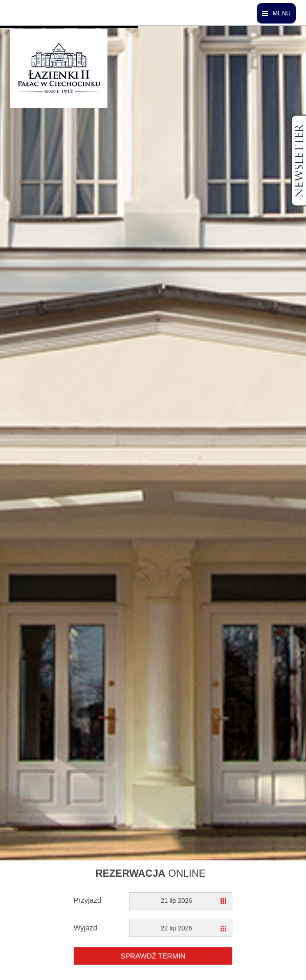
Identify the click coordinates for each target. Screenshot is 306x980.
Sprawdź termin (153, 956)
